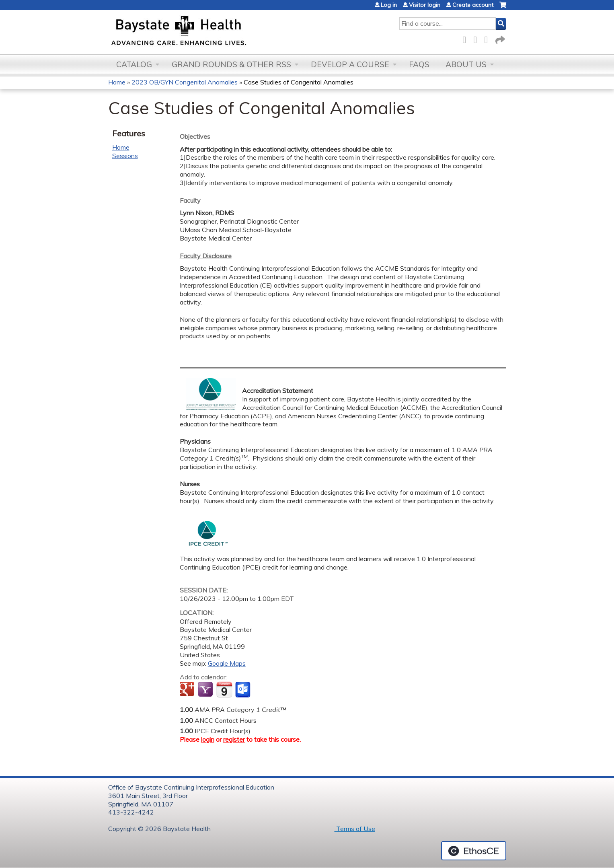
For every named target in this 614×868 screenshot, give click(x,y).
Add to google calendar (188, 690)
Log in (389, 5)
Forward (499, 38)
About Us (466, 64)
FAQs (419, 64)
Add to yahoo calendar (206, 690)
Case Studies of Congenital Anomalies (299, 82)
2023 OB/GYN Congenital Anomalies (185, 82)
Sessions (125, 156)
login (208, 739)
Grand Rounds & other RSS (231, 64)
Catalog (134, 64)
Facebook (467, 38)
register (234, 739)
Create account (473, 5)
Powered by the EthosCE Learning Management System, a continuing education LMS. (474, 851)
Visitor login (425, 5)
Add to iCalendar (224, 689)
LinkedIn (489, 38)
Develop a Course (350, 64)
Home (117, 82)
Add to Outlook (243, 690)
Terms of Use (355, 829)
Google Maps (227, 663)
